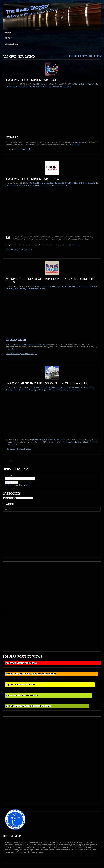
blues (48, 84)
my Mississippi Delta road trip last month (49, 440)
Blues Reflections (81, 84)
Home (8, 32)
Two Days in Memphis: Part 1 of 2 (32, 179)
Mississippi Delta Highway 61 (17, 289)
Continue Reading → (26, 149)
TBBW (45, 186)
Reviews (39, 87)
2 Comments (10, 449)
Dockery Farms (91, 442)
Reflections (31, 87)
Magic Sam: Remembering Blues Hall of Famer (28, 706)
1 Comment (10, 249)
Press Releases (29, 186)
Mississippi (19, 186)
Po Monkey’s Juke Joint (72, 442)
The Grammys (66, 390)
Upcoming (77, 390)
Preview (8, 485)
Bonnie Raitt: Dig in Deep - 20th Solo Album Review (31, 674)
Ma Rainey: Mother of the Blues (21, 663)
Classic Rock (93, 84)
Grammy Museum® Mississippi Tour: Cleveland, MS (47, 383)
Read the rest (75, 145)
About (8, 38)
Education (10, 87)
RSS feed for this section (85, 56)
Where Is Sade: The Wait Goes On (22, 695)
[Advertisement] (24, 536)
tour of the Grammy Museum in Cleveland (30, 344)
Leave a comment (13, 354)
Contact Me (11, 44)
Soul (49, 87)
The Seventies (57, 87)
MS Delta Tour (20, 87)
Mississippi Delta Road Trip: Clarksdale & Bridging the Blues (50, 281)
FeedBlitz (26, 485)
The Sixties (67, 87)
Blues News (69, 84)
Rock (45, 87)
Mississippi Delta (78, 142)
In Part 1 (12, 137)
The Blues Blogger (36, 84)
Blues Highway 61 (57, 84)
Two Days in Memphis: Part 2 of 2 (32, 80)
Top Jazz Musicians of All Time (21, 685)
